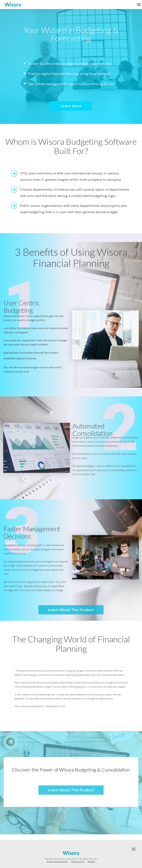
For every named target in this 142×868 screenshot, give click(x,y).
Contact (91, 862)
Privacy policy (78, 862)
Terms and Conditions (57, 862)
